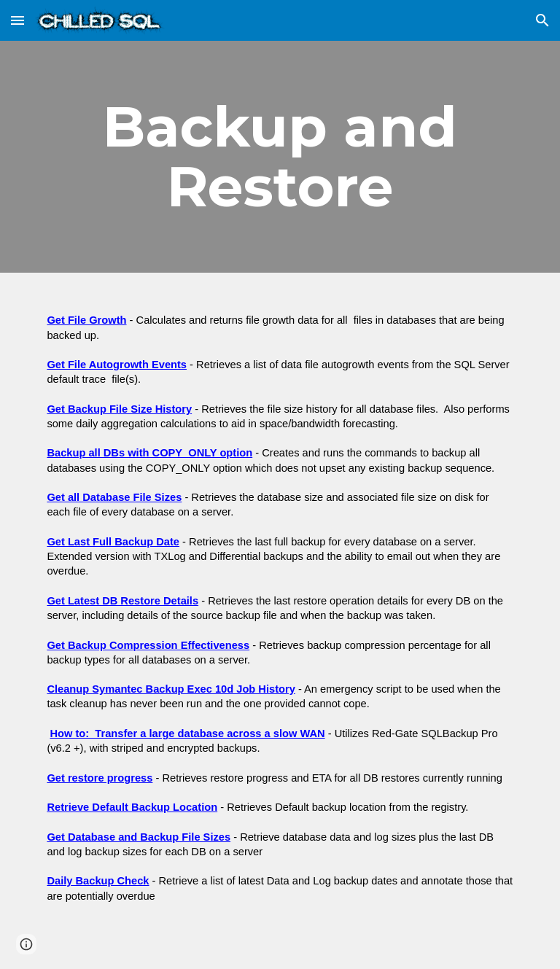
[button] (17, 20)
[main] (280, 157)
